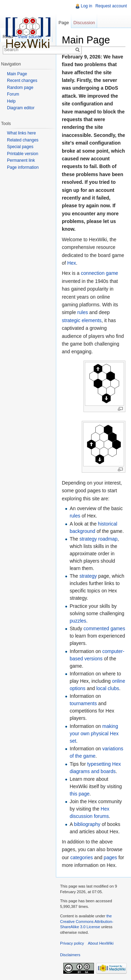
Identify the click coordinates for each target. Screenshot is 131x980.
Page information (23, 167)
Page (64, 23)
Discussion (84, 23)
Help (11, 101)
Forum (13, 94)
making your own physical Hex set (94, 734)
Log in (86, 6)
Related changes (23, 140)
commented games (104, 628)
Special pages (20, 147)
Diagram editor (21, 108)
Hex (72, 263)
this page (79, 794)
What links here (21, 133)
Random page (20, 88)
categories (82, 857)
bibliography (87, 824)
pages (110, 857)
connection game (99, 273)
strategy (88, 576)
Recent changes (22, 81)
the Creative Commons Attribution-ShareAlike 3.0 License (87, 921)
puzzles (78, 621)
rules (82, 312)
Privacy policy (72, 943)
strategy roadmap (98, 539)
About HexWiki (101, 943)
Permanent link (21, 160)
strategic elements (82, 320)
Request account (111, 6)
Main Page (17, 74)
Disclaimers (70, 955)
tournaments (83, 703)
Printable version (23, 154)
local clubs (108, 688)
